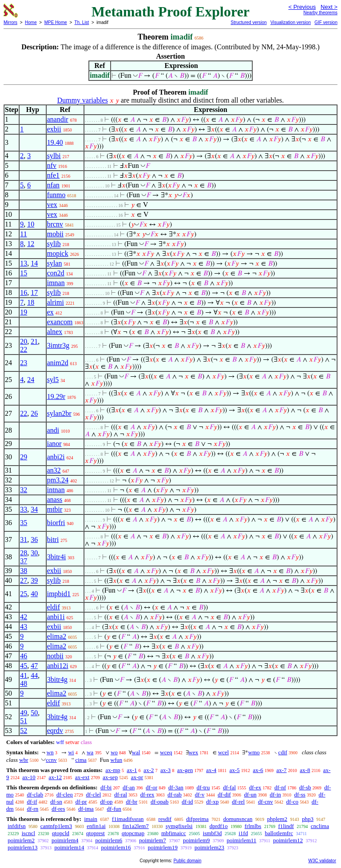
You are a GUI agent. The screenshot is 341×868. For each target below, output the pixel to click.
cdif (283, 752)
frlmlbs (253, 826)
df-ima (86, 809)
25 (24, 594)
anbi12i (58, 666)
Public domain (188, 861)
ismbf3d (212, 833)
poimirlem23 (209, 847)
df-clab (35, 794)
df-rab (174, 794)
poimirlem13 (22, 847)
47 (34, 666)
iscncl (28, 833)
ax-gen (185, 770)
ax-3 (165, 770)
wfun (117, 760)
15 (24, 273)
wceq (166, 752)
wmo (254, 752)
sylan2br (59, 413)
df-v (200, 794)
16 (24, 293)
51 (24, 721)
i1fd (243, 833)
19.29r (56, 396)
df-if (32, 802)
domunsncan (238, 819)
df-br (131, 802)
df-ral (121, 794)
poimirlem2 (21, 840)
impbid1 (59, 594)
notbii (55, 656)
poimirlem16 (116, 847)
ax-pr (137, 777)
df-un (250, 794)
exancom (60, 322)
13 (24, 263)
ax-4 (211, 770)
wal (136, 752)
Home (31, 22)
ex (50, 312)
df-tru (203, 787)
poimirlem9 (196, 840)
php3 (308, 819)
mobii (55, 234)
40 (34, 594)
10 (31, 224)
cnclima (320, 826)
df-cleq (65, 794)
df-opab (159, 802)
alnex (55, 332)
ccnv (51, 760)
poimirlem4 (65, 840)
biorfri (56, 523)
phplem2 (277, 819)
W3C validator (322, 861)
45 (24, 666)
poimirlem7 (153, 840)
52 (24, 731)
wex (194, 752)
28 (24, 553)
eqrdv (55, 731)
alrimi (56, 302)
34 (34, 509)
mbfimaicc (174, 833)
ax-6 (258, 770)
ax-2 (149, 770)
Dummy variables (83, 100)
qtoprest (95, 833)
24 (31, 380)
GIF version (326, 22)
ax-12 (56, 777)
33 (24, 509)
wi (71, 752)
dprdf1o (219, 826)
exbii (54, 129)
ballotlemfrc (279, 833)
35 (24, 523)
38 (24, 571)
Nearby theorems (320, 13)
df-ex (255, 787)
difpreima (197, 819)
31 (24, 540)
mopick (58, 253)
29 (24, 457)
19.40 (55, 142)
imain (91, 819)
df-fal (229, 787)
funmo (56, 195)
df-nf (280, 787)
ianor (54, 444)
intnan (56, 490)
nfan (53, 185)
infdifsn (16, 826)
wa (90, 752)
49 (24, 713)
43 (24, 627)
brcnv (55, 224)
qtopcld (61, 833)
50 (34, 713)
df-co (292, 802)
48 (24, 683)
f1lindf (286, 826)
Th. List (82, 22)
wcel (224, 752)
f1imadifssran (128, 819)
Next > (329, 7)
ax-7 (281, 770)
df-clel (94, 794)
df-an (129, 787)
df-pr (81, 802)
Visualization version (291, 22)
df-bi (106, 787)
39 (34, 580)
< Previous (302, 7)
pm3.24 (58, 480)
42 (24, 617)
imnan (56, 283)
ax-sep (110, 777)
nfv (52, 165)
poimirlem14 (69, 847)
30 (34, 553)
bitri (53, 540)
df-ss (300, 794)
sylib (54, 244)
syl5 (53, 380)
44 (34, 675)
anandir (58, 119)
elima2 (57, 636)
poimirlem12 (288, 840)
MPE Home (56, 22)
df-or (151, 787)
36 (34, 540)
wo (114, 752)
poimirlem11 (242, 840)
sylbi (54, 156)
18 (31, 302)
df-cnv (266, 802)
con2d (56, 273)
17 (34, 293)
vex (52, 205)
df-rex (147, 794)
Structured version (248, 22)
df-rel (238, 802)
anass (55, 500)
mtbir (55, 509)
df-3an (176, 787)
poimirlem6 (109, 840)
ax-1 (132, 770)
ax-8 (305, 770)
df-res (58, 809)
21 (34, 341)
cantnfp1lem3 (56, 826)
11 (23, 234)
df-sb (305, 787)
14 (34, 263)
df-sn (56, 802)
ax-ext (82, 777)
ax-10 (29, 777)
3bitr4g (57, 679)
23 (24, 363)
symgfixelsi (179, 826)
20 (24, 341)
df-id (187, 802)
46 (24, 656)
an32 (54, 470)
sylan (55, 263)
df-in (276, 794)
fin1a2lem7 (136, 826)
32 (24, 490)
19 (24, 312)
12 (31, 244)
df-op (106, 802)
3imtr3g (58, 345)
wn (50, 752)
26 (34, 413)
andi (53, 430)
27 (24, 580)
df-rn (32, 809)
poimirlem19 (163, 847)
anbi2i (56, 457)
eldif (54, 607)
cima (81, 760)
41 (24, 675)
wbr (24, 760)
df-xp (212, 802)
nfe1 (53, 175)
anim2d (58, 363)
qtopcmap (133, 833)
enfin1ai (96, 826)
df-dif (224, 794)
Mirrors (10, 22)
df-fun (114, 809)
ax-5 (235, 770)
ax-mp (113, 770)
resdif (165, 819)
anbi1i (56, 617)
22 (24, 349)
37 (24, 561)
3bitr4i (57, 557)
